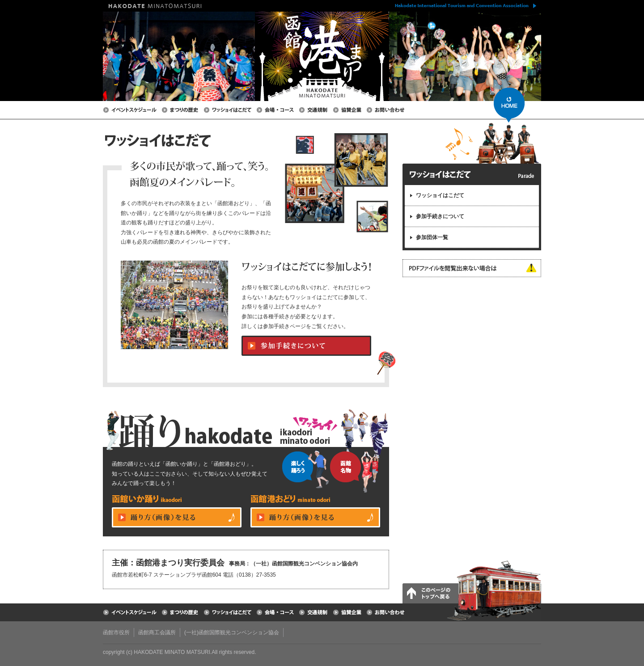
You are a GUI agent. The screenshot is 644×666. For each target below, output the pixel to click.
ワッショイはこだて (440, 195)
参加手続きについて (440, 216)
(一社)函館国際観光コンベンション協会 (232, 632)
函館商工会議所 (157, 632)
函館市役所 (116, 632)
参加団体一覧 (432, 237)
